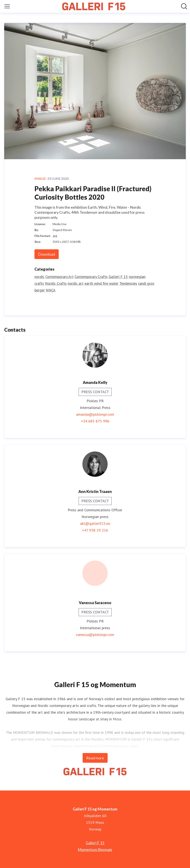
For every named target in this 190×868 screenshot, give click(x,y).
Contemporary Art (59, 277)
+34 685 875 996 (95, 421)
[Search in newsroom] (184, 6)
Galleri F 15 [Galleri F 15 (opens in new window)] (95, 843)
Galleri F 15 (118, 277)
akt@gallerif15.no (95, 523)
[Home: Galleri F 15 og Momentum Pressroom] (94, 6)
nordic (39, 277)
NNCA (51, 290)
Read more (95, 758)
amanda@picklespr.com (95, 414)
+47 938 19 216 (95, 530)
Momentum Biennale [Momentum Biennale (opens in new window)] (95, 849)
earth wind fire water (101, 283)
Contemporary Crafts (91, 277)
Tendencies (128, 283)
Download (47, 254)
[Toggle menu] (7, 6)
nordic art (76, 283)
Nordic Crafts (56, 283)
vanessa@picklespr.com (95, 635)
